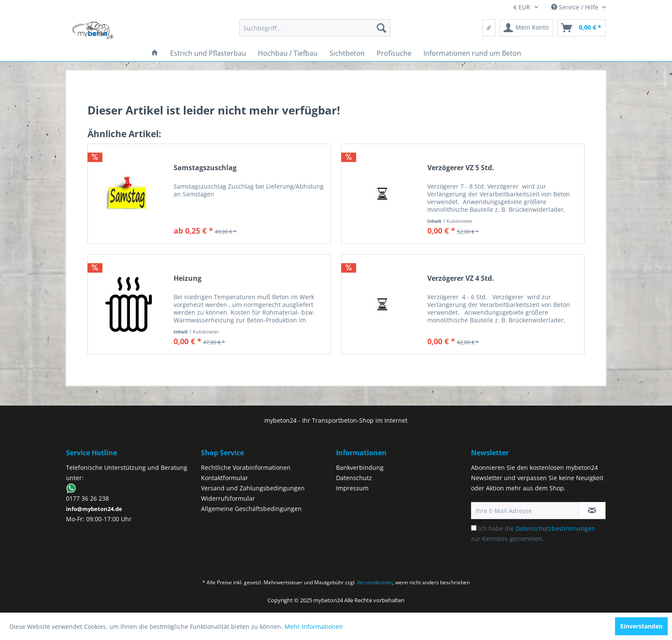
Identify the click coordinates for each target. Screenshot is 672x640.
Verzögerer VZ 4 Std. (461, 278)
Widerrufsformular (228, 498)
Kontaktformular (225, 478)
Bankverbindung (360, 467)
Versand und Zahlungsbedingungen (253, 488)
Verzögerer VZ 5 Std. (461, 168)
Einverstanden (641, 626)
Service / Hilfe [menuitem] (576, 7)
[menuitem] (315, 28)
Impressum (352, 488)
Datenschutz (354, 478)
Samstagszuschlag (205, 168)
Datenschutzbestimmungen (555, 528)
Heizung (187, 278)
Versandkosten (375, 582)
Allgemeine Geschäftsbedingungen (251, 509)
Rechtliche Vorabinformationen (246, 467)
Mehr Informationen (314, 626)
